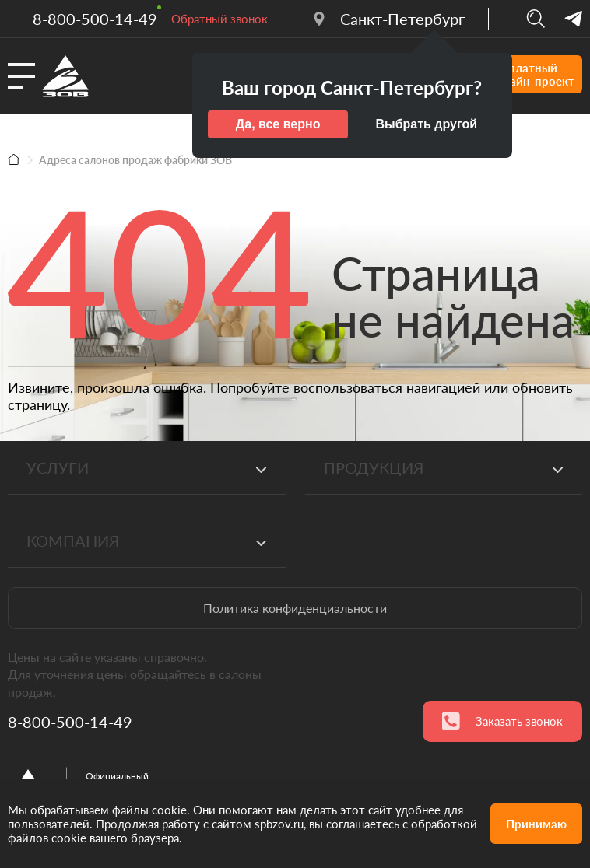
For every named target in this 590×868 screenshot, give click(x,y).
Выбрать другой (426, 124)
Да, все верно (278, 124)
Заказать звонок (502, 721)
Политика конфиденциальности (295, 608)
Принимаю (536, 824)
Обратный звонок (219, 19)
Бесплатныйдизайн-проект (515, 74)
